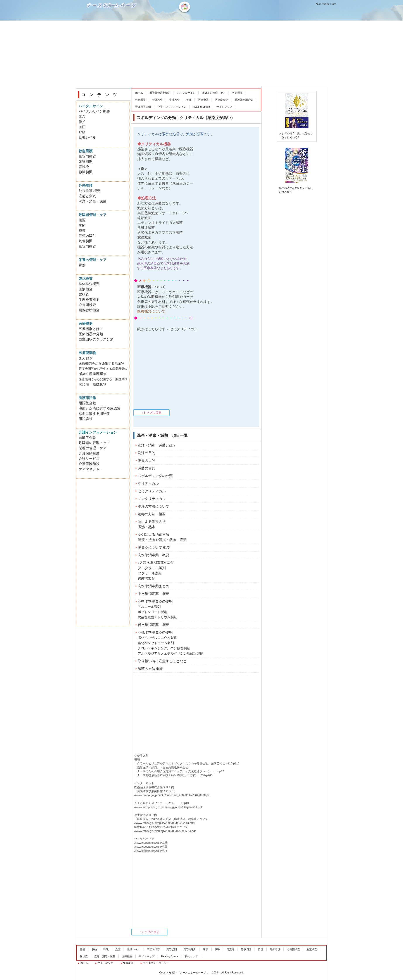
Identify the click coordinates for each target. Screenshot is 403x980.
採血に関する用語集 (94, 414)
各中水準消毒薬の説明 (155, 601)
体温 (82, 117)
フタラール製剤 (150, 573)
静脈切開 (86, 172)
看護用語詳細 (143, 107)
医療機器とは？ (91, 329)
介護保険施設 (89, 464)
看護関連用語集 (244, 100)
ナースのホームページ (112, 20)
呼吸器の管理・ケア (214, 93)
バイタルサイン (186, 93)
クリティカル (148, 483)
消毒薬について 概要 (154, 547)
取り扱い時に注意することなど (162, 661)
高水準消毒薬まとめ (153, 586)
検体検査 (157, 100)
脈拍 (82, 122)
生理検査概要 (89, 300)
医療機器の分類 (91, 334)
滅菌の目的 (146, 468)
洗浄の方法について (153, 506)
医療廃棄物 (222, 100)
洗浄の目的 (146, 453)
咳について (191, 956)
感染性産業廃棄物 (93, 374)
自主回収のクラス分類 (96, 339)
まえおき (86, 358)
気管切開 (86, 162)
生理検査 (174, 100)
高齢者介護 (87, 438)
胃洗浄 (84, 167)
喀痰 (82, 225)
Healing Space (201, 107)
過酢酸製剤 (146, 578)
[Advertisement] (201, 53)
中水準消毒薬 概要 (153, 594)
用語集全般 (87, 403)
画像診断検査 (89, 310)
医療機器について (151, 311)
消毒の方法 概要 (152, 514)
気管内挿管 (87, 156)
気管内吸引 (87, 236)
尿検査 (84, 294)
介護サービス (89, 459)
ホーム (139, 93)
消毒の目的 (146, 461)
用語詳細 (86, 419)
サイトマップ (224, 107)
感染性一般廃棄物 (93, 384)
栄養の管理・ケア (93, 448)
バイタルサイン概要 (94, 111)
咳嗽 (82, 231)
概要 (82, 220)
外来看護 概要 (90, 191)
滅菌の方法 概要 (150, 669)
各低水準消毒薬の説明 (155, 632)
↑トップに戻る (152, 413)
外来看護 (140, 100)
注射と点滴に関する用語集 (100, 408)
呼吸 (82, 132)
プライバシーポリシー (156, 963)
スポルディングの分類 (155, 476)
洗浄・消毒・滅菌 (93, 201)
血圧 (82, 127)
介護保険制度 (89, 453)
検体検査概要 (89, 284)
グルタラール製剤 (152, 568)
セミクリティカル (184, 329)
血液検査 (86, 289)
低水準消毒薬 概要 (153, 625)
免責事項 (128, 963)
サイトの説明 (105, 963)
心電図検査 (87, 305)
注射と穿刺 (87, 196)
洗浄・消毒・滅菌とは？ (157, 445)
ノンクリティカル (152, 499)
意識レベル (87, 137)
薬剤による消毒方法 (153, 535)
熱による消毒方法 (152, 522)
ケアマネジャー (91, 469)
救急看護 (237, 93)
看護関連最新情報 (160, 93)
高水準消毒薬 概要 (153, 555)
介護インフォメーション (172, 107)
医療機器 (203, 100)
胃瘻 (189, 100)
